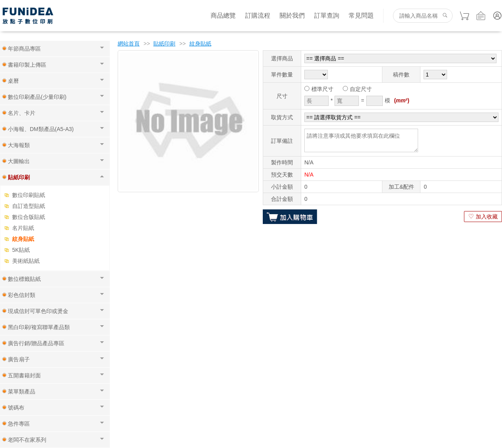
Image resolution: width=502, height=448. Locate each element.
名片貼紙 (23, 228)
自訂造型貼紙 (29, 206)
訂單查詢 (327, 15)
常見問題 (361, 15)
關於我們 (292, 15)
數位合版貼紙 (29, 217)
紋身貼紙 (23, 239)
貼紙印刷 (164, 44)
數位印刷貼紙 (29, 195)
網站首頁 (129, 44)
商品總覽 (223, 15)
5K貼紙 (21, 250)
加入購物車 (290, 217)
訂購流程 (258, 15)
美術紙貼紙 (26, 261)
